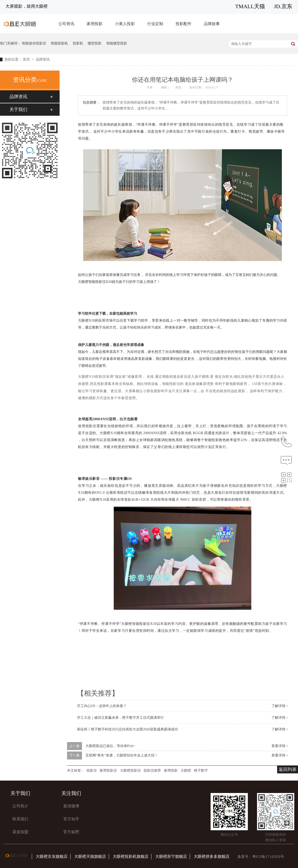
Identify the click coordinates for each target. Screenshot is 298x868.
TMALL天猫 (250, 6)
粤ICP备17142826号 (268, 857)
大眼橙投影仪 (130, 771)
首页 (27, 59)
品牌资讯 (43, 59)
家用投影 (95, 24)
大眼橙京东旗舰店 (52, 856)
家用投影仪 (108, 771)
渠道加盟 (20, 832)
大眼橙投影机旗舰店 (131, 856)
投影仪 (92, 771)
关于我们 (18, 110)
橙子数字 (201, 771)
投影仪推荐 (152, 771)
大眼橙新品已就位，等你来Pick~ (110, 746)
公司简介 (20, 806)
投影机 (78, 43)
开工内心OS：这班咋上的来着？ (102, 706)
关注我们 (71, 793)
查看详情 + (280, 746)
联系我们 (20, 819)
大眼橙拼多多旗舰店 (212, 856)
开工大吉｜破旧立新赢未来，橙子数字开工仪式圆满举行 (120, 718)
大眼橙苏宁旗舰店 (171, 856)
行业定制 (155, 24)
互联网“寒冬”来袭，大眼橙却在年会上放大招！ (122, 755)
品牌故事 (212, 24)
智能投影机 (59, 43)
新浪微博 (71, 806)
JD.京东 (283, 6)
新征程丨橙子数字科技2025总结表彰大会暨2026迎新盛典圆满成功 (127, 729)
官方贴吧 (71, 832)
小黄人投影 (125, 24)
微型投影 (95, 43)
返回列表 (288, 769)
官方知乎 (71, 819)
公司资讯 (66, 24)
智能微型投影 (117, 43)
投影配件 (184, 24)
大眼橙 (186, 771)
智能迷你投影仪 (34, 43)
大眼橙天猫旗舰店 (90, 856)
